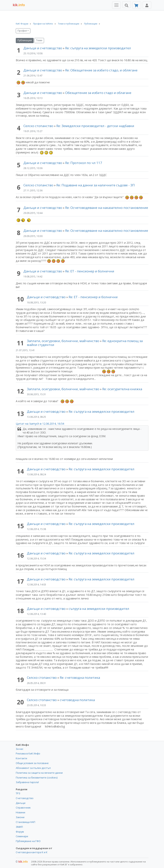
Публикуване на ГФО (28, 841)
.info (19, 5)
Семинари (22, 836)
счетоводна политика (77, 700)
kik (22, 862)
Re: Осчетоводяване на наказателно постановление (107, 208)
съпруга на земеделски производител (99, 609)
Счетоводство (25, 798)
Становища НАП (25, 822)
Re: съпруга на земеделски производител (98, 48)
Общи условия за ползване (32, 763)
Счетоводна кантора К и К (32, 852)
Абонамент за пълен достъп (33, 768)
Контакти (21, 758)
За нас (20, 749)
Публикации (25, 40)
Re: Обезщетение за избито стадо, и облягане (101, 70)
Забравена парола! (27, 782)
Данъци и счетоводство (43, 48)
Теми (39, 40)
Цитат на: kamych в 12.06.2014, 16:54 (40, 424)
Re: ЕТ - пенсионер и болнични (90, 271)
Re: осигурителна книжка (122, 389)
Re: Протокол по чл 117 (84, 163)
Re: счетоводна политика (80, 678)
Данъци (21, 803)
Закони (20, 817)
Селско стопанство (38, 126)
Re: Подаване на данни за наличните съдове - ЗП (96, 185)
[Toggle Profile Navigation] (147, 5)
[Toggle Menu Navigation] (116, 5)
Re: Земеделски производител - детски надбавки (95, 126)
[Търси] (127, 5)
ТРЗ (18, 793)
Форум (20, 832)
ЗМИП (19, 827)
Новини (20, 812)
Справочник (23, 808)
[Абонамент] (137, 5)
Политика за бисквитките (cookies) (37, 778)
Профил (22, 31)
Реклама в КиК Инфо (28, 753)
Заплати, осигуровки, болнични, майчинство (63, 341)
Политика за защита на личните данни (39, 773)
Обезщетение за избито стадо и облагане (98, 93)
